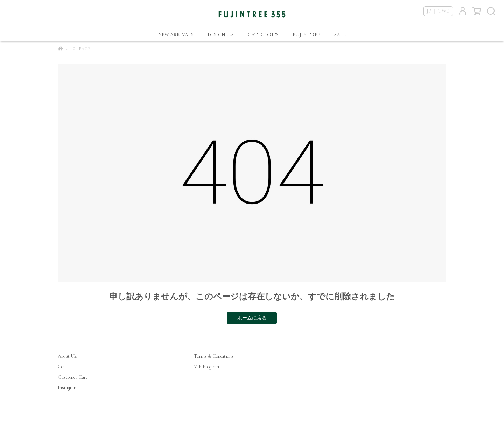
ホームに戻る (252, 318)
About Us (67, 356)
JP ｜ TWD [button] (438, 11)
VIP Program (206, 367)
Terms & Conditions (214, 356)
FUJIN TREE (306, 35)
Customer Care (73, 377)
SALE (340, 35)
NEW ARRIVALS (176, 35)
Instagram (68, 388)
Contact (65, 367)
